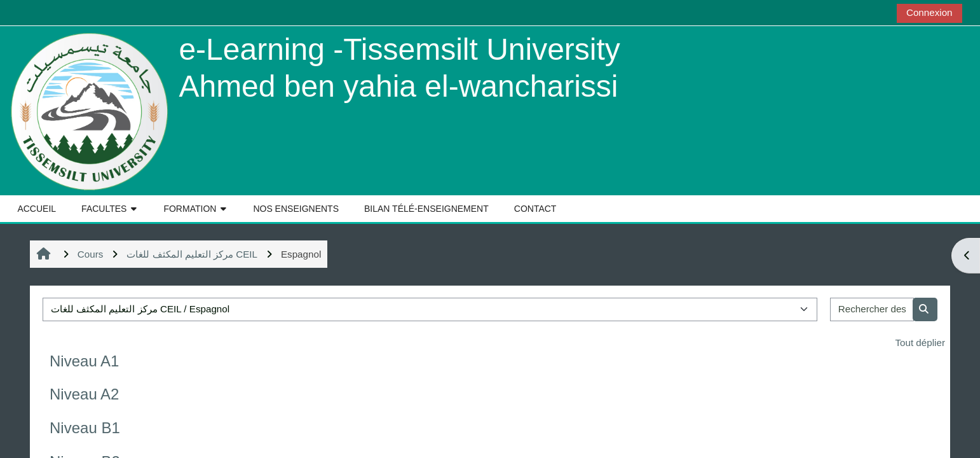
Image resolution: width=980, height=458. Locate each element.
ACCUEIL (37, 209)
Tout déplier (920, 343)
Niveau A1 (84, 361)
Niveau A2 (84, 394)
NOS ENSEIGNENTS (296, 209)
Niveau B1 (85, 428)
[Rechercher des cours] (872, 309)
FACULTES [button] (104, 209)
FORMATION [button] (190, 209)
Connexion (929, 12)
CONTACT (535, 209)
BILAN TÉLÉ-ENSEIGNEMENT (426, 209)
